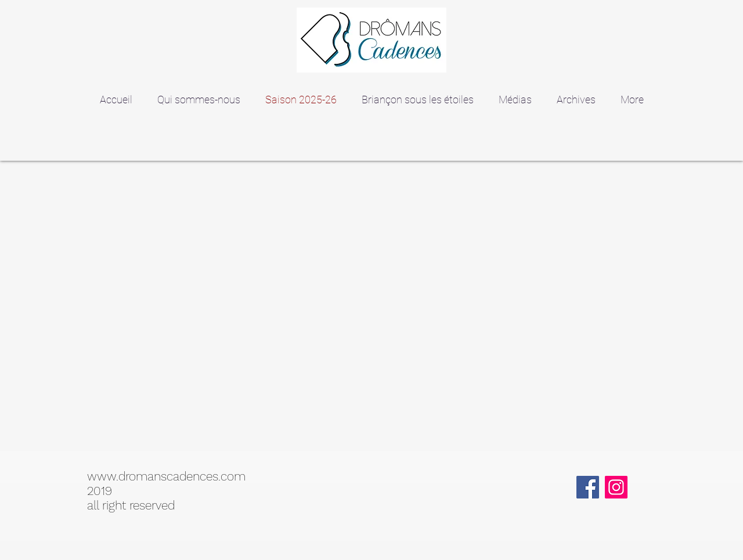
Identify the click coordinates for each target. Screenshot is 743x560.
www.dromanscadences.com (166, 476)
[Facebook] (588, 487)
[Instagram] (616, 487)
